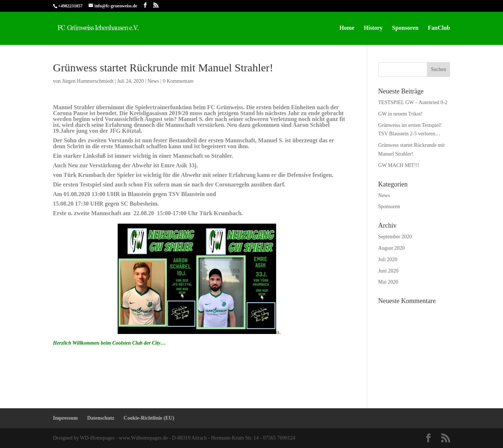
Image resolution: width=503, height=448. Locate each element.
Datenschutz (101, 418)
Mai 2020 (388, 282)
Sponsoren (405, 28)
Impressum (65, 418)
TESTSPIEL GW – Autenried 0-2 (413, 102)
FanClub (439, 28)
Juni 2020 (388, 271)
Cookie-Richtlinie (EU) (149, 418)
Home (347, 28)
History (373, 28)
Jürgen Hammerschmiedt (88, 81)
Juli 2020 (388, 259)
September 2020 (395, 237)
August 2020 (392, 248)
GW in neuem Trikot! (401, 114)
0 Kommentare (178, 81)
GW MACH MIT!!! (399, 165)
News (153, 81)
